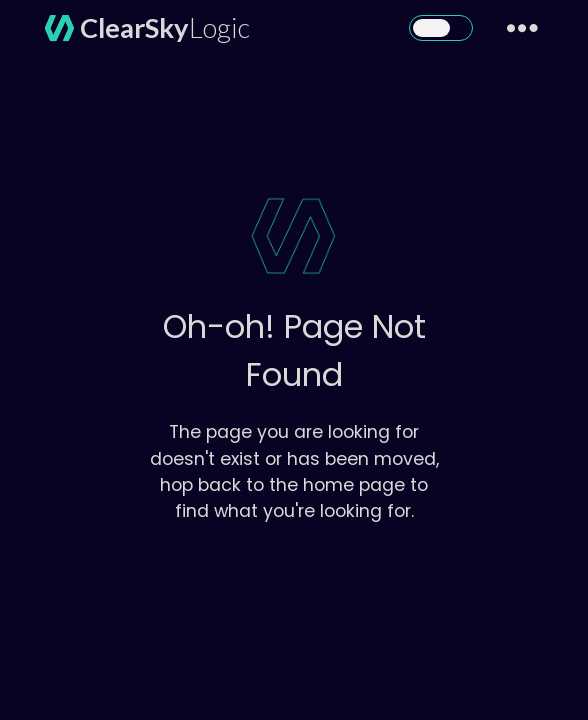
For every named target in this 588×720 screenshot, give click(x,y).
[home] (141, 28)
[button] (441, 28)
